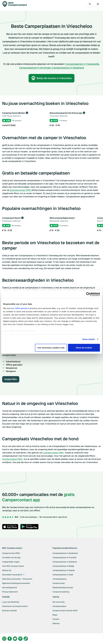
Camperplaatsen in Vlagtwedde (82, 64)
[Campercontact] (16, 4)
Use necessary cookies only (51, 348)
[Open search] (90, 4)
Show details (89, 339)
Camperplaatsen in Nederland (68, 68)
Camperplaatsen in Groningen (35, 68)
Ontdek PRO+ (11, 379)
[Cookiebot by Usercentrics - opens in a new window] (88, 294)
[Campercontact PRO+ (21, 190)
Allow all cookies (84, 348)
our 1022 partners (20, 308)
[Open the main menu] (98, 4)
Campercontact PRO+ (54, 453)
